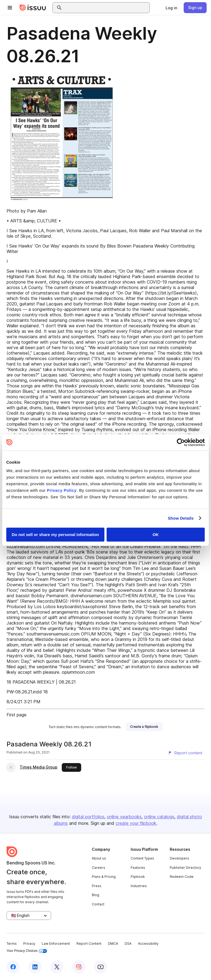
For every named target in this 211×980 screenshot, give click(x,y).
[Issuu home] (33, 8)
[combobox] (106, 8)
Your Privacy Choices (27, 951)
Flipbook (138, 877)
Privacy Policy (62, 490)
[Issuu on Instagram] (79, 967)
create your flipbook (136, 823)
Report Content (89, 944)
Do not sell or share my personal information (55, 535)
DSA (128, 944)
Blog (96, 895)
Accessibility (148, 944)
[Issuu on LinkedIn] (35, 967)
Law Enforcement (56, 944)
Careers (99, 868)
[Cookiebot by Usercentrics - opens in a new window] (181, 442)
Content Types (142, 858)
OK (156, 535)
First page (17, 715)
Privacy (29, 944)
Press (97, 886)
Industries (139, 886)
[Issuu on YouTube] (101, 967)
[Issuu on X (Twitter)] (57, 967)
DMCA (113, 944)
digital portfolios (88, 817)
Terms (12, 944)
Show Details (181, 518)
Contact (98, 904)
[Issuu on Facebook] (13, 967)
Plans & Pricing (104, 877)
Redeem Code (182, 877)
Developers (179, 858)
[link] (171, 8)
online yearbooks (124, 817)
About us (99, 858)
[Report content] (185, 753)
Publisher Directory (185, 868)
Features (138, 868)
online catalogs (159, 817)
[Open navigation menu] (10, 8)
